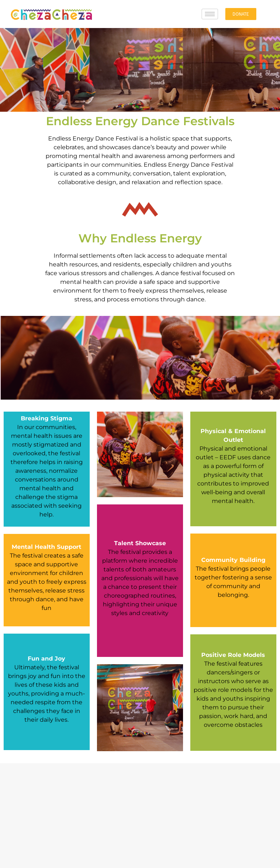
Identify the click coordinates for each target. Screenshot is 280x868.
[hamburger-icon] (210, 14)
